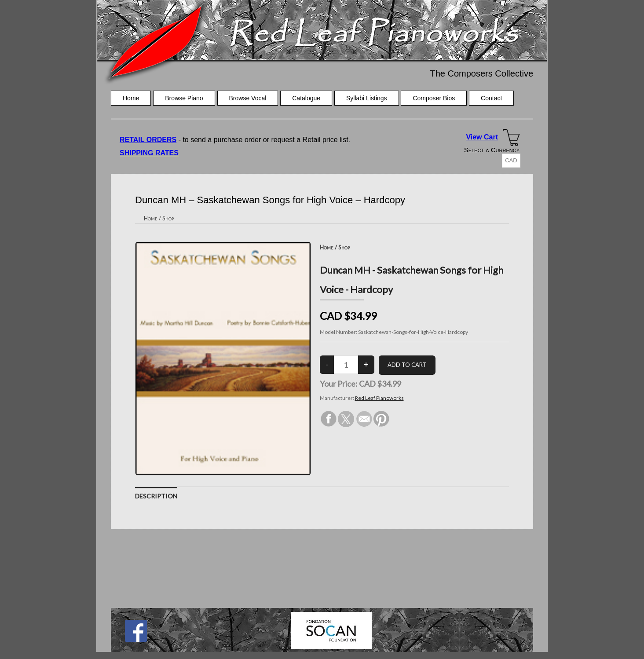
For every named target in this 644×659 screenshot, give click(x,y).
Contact (491, 98)
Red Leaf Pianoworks (379, 398)
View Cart (482, 137)
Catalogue (306, 98)
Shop (168, 218)
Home (131, 98)
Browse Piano (184, 98)
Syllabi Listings (367, 98)
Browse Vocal (248, 98)
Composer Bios (434, 98)
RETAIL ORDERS (148, 140)
